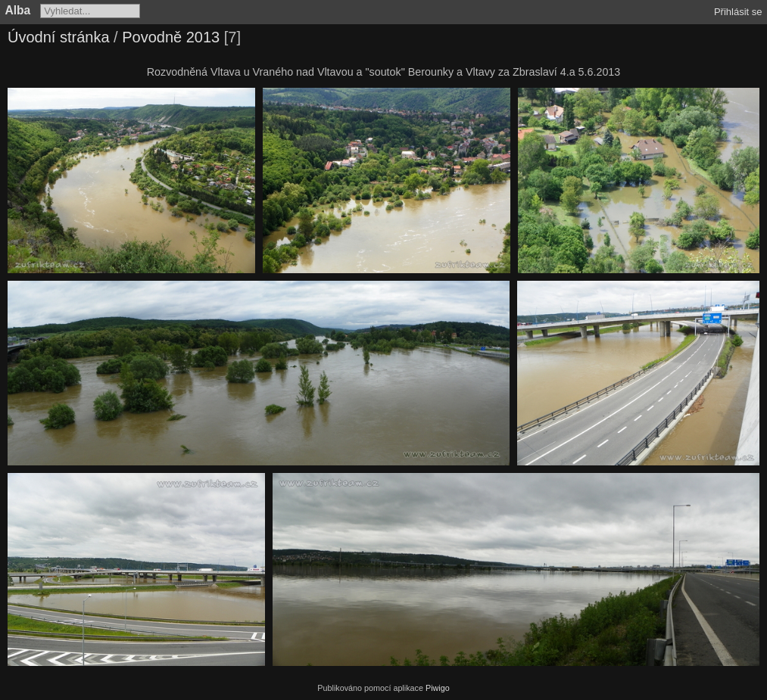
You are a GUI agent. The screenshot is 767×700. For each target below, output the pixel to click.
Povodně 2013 (171, 37)
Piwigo (438, 688)
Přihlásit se (738, 12)
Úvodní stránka (59, 37)
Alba (18, 10)
